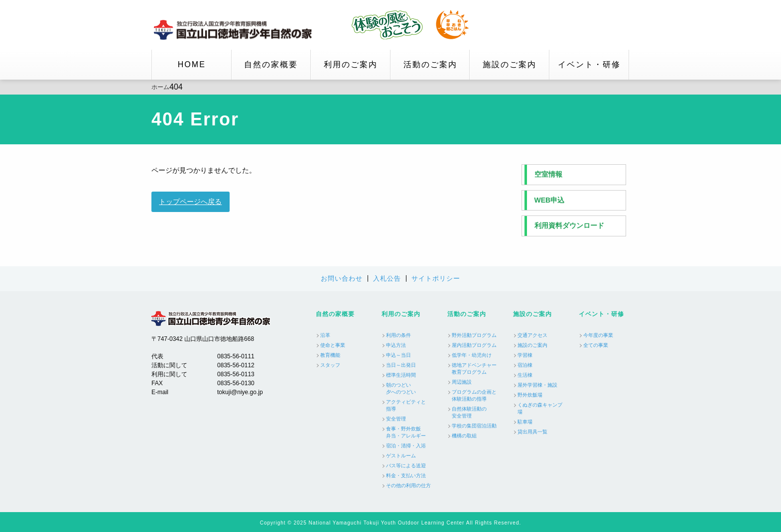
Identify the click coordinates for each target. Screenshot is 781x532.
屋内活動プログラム (474, 345)
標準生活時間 (401, 375)
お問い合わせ (342, 278)
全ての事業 (596, 345)
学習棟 (525, 355)
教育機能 (330, 355)
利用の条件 (398, 335)
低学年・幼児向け (472, 355)
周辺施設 (462, 382)
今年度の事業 (598, 335)
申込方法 (396, 345)
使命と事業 (333, 345)
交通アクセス (532, 335)
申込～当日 (398, 355)
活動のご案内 (430, 64)
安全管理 (396, 419)
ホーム (160, 87)
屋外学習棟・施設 (537, 385)
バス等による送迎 (406, 466)
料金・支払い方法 (406, 476)
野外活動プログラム (474, 335)
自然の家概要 (271, 64)
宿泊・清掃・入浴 (406, 446)
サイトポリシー (436, 278)
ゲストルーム (401, 456)
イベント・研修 (589, 64)
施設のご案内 (510, 64)
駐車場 (525, 422)
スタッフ (330, 365)
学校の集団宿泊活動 (474, 426)
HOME (192, 64)
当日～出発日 (401, 365)
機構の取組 (464, 436)
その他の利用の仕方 (408, 485)
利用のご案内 (351, 64)
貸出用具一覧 (532, 432)
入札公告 (387, 278)
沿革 (325, 335)
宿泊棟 (525, 365)
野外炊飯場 (530, 395)
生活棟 (525, 375)
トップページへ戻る (190, 202)
